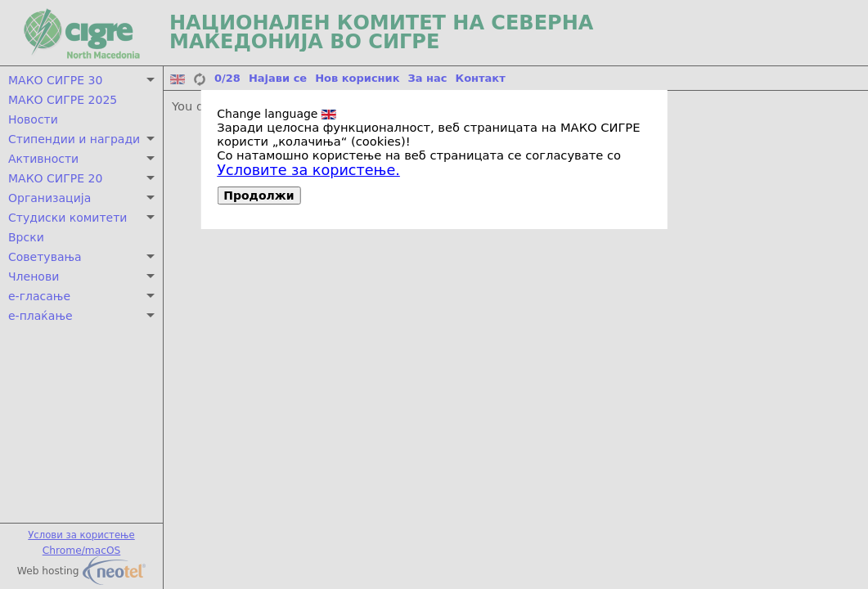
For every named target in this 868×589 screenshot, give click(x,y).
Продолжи (259, 196)
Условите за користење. (308, 170)
